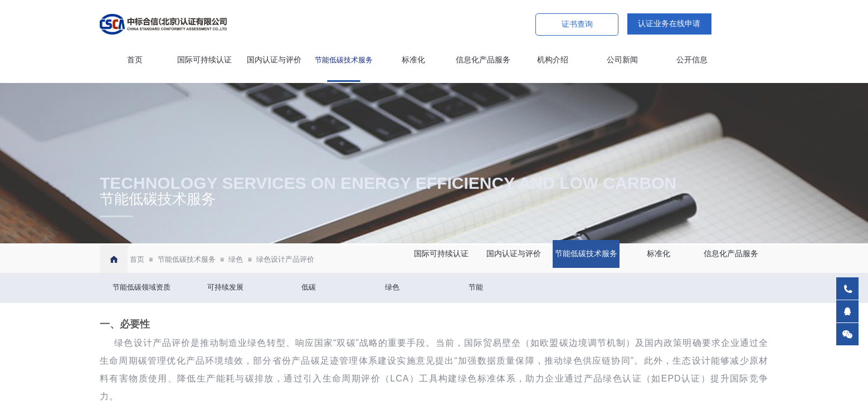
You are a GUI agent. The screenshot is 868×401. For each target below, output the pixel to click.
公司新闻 (622, 60)
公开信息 (692, 60)
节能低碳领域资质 (142, 287)
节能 (476, 287)
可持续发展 (225, 287)
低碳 (309, 287)
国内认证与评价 (274, 60)
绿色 (236, 259)
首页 (135, 60)
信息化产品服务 (483, 60)
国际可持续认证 (204, 60)
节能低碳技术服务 (344, 60)
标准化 (413, 60)
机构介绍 (553, 60)
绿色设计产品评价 (285, 259)
